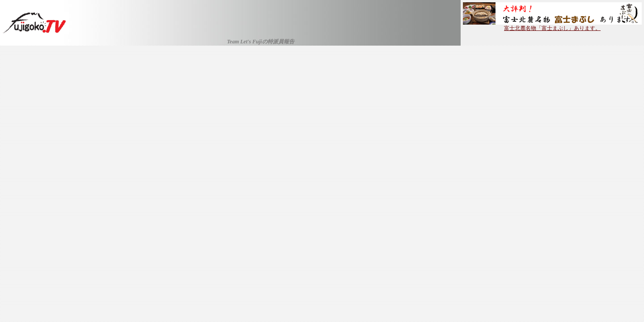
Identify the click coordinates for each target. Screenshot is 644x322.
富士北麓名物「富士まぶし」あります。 (552, 25)
